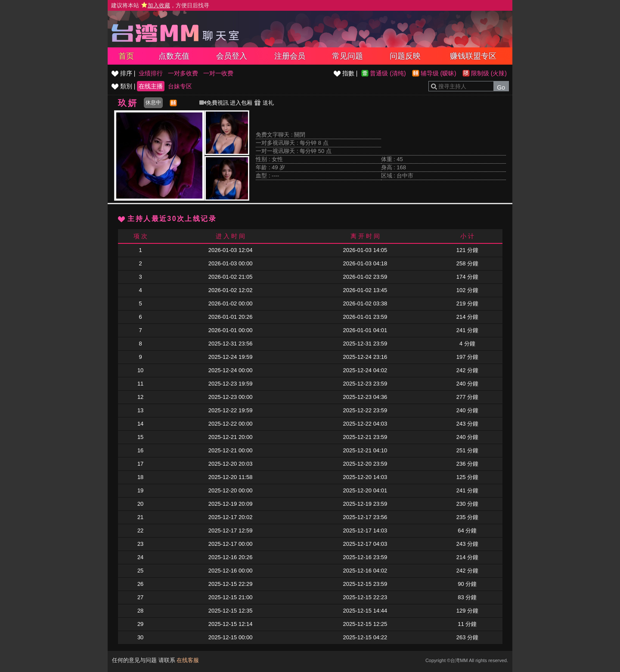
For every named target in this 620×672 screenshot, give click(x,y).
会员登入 (232, 56)
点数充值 (174, 56)
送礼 (264, 103)
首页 (126, 56)
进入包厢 (241, 103)
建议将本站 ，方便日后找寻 (160, 5)
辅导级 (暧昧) (439, 73)
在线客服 (188, 660)
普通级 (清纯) (388, 73)
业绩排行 (151, 73)
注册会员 (290, 56)
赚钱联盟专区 (473, 56)
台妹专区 (180, 86)
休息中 (153, 103)
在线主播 (151, 86)
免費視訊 (214, 103)
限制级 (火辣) (489, 73)
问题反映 (405, 56)
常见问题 (347, 56)
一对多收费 (183, 73)
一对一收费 (218, 73)
